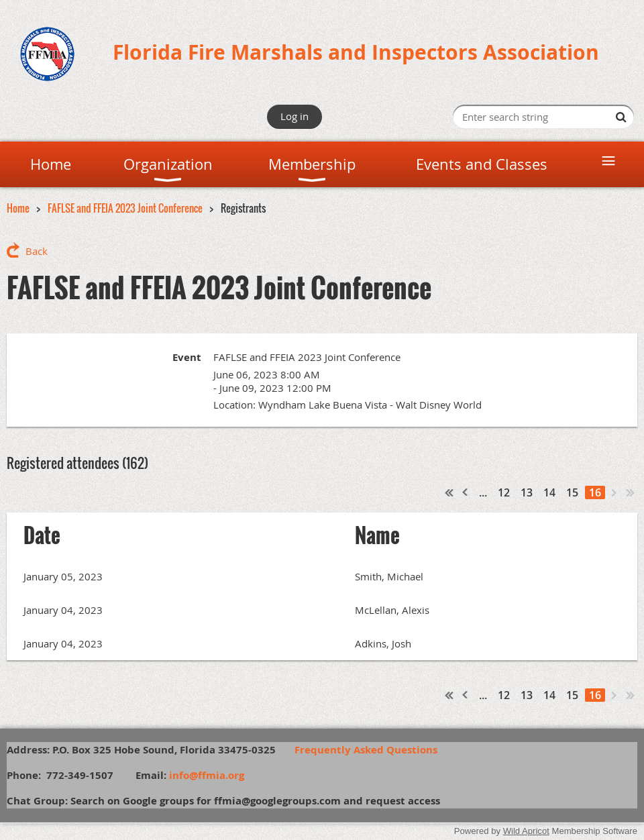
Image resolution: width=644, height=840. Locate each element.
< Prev (466, 492)
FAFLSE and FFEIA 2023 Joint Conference (125, 208)
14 (549, 492)
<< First (449, 492)
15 (572, 492)
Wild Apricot (526, 831)
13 (527, 492)
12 (504, 492)
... (483, 492)
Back (37, 251)
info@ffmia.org (207, 775)
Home (18, 208)
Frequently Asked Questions (373, 750)
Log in (294, 116)
